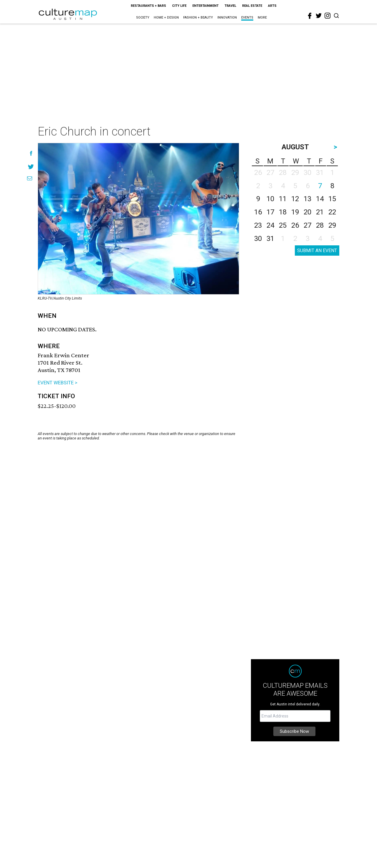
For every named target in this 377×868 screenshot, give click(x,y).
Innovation (227, 18)
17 (270, 212)
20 (307, 212)
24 (270, 225)
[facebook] (310, 16)
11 (283, 199)
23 (258, 225)
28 (320, 225)
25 (283, 225)
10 (270, 199)
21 (320, 212)
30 (258, 239)
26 (295, 225)
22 (332, 212)
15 (332, 199)
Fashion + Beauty (198, 18)
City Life (179, 6)
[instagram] (328, 16)
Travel (230, 6)
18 (283, 212)
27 (307, 225)
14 (320, 199)
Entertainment (205, 6)
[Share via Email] (30, 178)
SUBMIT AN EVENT (317, 251)
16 (258, 212)
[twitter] (319, 16)
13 (307, 199)
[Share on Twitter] (31, 167)
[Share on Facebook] (31, 153)
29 (332, 225)
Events (247, 18)
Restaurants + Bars (148, 6)
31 (270, 239)
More (262, 18)
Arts (272, 6)
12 (295, 199)
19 (295, 212)
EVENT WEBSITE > (58, 383)
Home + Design (166, 18)
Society (143, 18)
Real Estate (252, 6)
